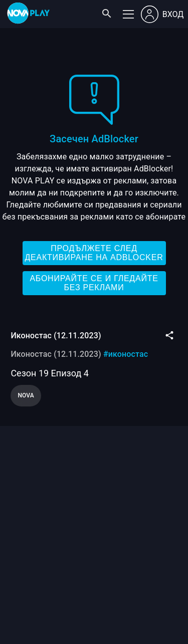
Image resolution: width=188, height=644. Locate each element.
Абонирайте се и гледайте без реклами (94, 283)
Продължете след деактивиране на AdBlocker (94, 253)
